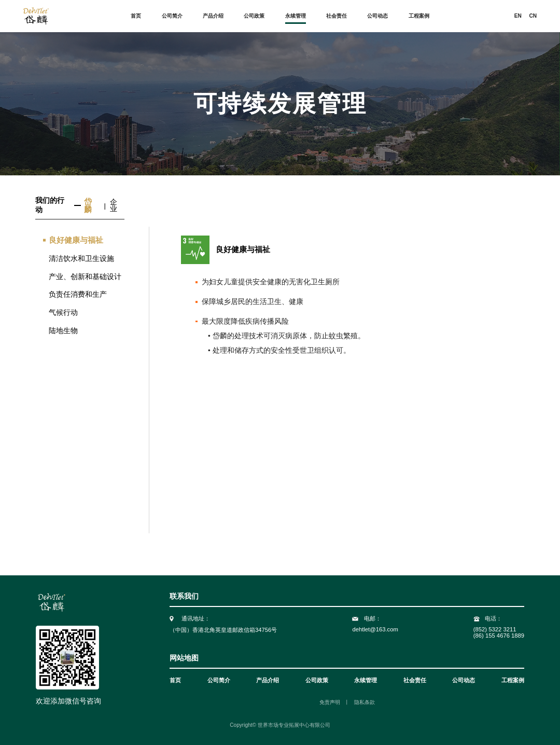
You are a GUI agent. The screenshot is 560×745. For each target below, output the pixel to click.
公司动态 (377, 16)
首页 (136, 16)
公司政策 (254, 16)
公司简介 (172, 16)
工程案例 (419, 16)
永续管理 (296, 16)
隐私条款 (365, 702)
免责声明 (330, 702)
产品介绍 (213, 16)
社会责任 (337, 16)
